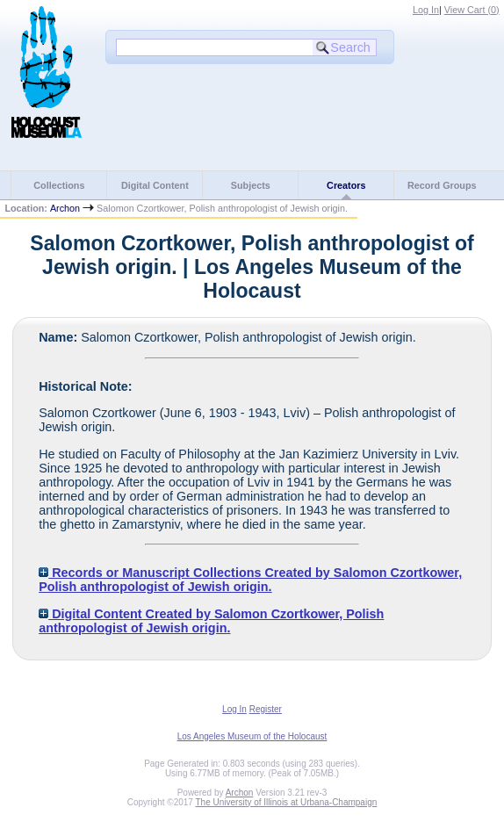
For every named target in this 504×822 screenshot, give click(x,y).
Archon (65, 208)
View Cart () (472, 10)
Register (266, 709)
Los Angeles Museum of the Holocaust (252, 736)
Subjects (251, 185)
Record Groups (442, 185)
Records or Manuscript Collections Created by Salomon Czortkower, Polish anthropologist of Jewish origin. (250, 580)
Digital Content (155, 185)
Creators (346, 185)
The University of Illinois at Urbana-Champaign (287, 802)
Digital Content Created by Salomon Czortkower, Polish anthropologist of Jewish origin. (211, 621)
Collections (59, 185)
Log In (426, 10)
